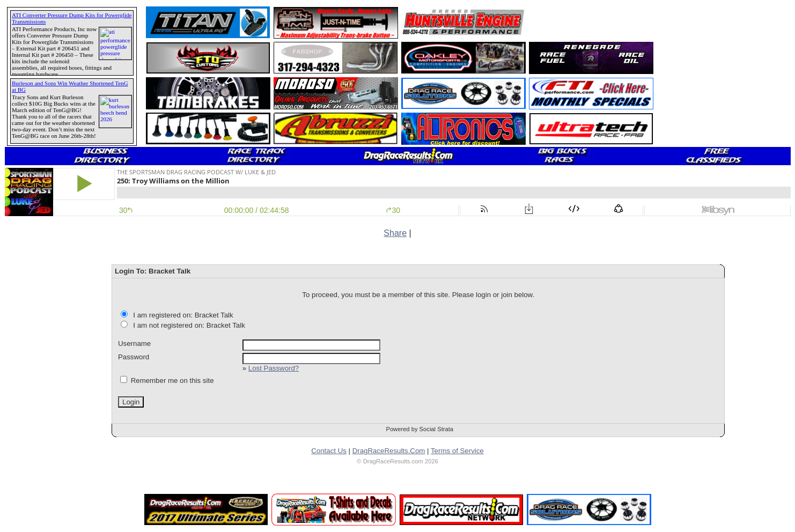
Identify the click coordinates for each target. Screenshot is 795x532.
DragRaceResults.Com (389, 451)
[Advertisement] (728, 76)
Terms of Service (457, 451)
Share (395, 233)
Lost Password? (274, 368)
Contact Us (329, 451)
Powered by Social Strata (419, 429)
